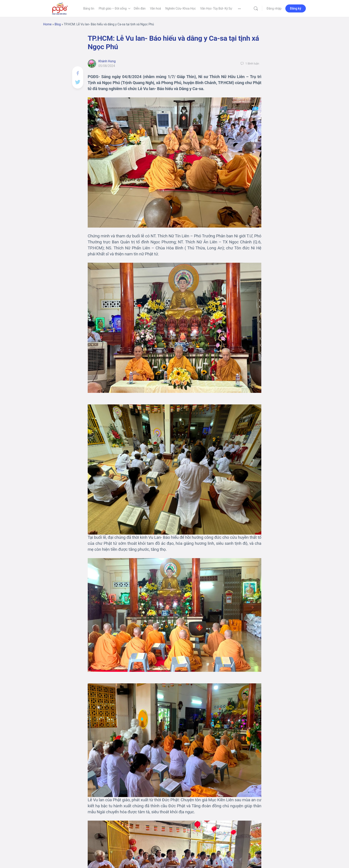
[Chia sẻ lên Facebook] (78, 73)
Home (47, 24)
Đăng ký (296, 8)
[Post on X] (78, 82)
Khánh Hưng (107, 61)
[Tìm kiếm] (256, 8)
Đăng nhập (274, 8)
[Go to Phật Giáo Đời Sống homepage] (60, 8)
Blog (58, 24)
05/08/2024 (107, 66)
